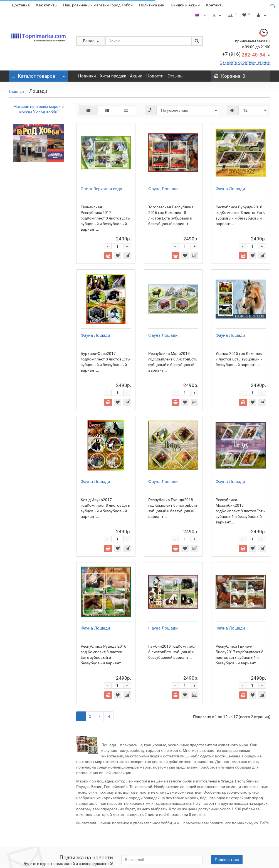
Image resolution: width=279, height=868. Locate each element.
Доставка (21, 5)
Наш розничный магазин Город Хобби (98, 5)
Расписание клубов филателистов (40, 843)
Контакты (215, 5)
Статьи (81, 843)
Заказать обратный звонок (245, 62)
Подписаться (227, 820)
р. (218, 15)
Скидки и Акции (185, 5)
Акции (136, 76)
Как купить (46, 5)
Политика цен (152, 5)
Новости (155, 76)
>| (108, 676)
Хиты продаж (113, 76)
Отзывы (176, 76)
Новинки (87, 76)
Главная (16, 91)
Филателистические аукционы (119, 843)
